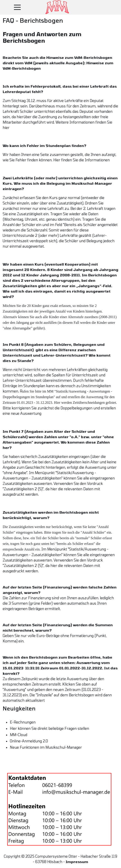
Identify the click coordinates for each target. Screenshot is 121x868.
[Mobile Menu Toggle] (17, 7)
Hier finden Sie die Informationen (82, 160)
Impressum (77, 862)
